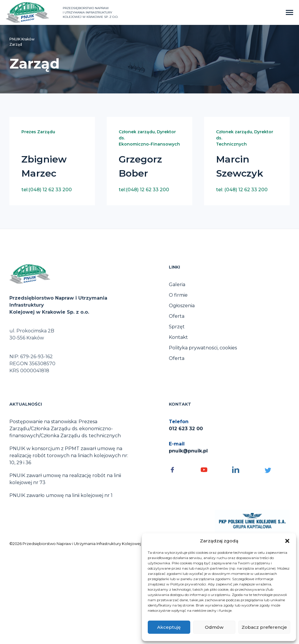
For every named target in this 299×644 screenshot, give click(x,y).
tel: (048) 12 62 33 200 (242, 190)
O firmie (178, 295)
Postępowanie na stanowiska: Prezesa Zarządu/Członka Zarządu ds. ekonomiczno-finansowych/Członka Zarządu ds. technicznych (65, 429)
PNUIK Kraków (22, 39)
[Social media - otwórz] (182, 470)
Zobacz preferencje (264, 627)
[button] (287, 541)
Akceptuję (169, 627)
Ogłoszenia (182, 306)
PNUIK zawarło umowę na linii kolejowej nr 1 (61, 495)
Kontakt (178, 337)
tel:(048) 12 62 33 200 (47, 190)
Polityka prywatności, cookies (203, 348)
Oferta (177, 316)
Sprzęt (177, 327)
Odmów (214, 627)
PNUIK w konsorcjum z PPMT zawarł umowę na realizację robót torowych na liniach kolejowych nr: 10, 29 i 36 (69, 456)
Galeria (177, 285)
